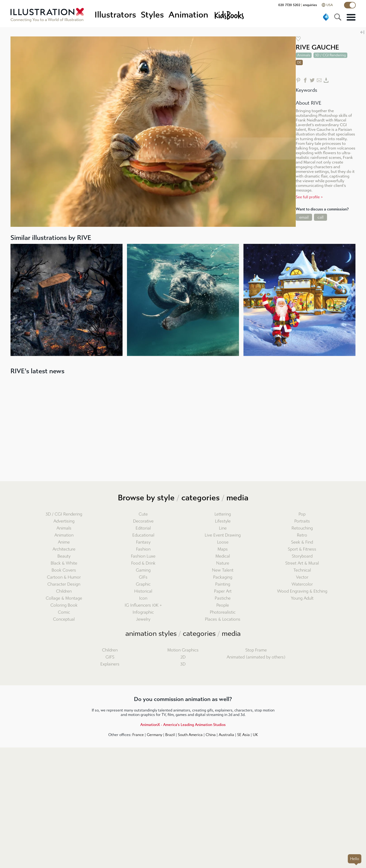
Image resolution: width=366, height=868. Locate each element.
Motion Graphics (183, 650)
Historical (143, 591)
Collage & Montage (64, 598)
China (211, 735)
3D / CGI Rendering (64, 514)
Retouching (302, 528)
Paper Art (223, 591)
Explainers (110, 664)
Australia (226, 735)
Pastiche (223, 598)
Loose (223, 542)
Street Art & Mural (302, 563)
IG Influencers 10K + (143, 605)
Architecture (64, 549)
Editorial (143, 528)
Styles (152, 15)
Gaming (143, 570)
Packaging (223, 577)
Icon (143, 598)
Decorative (143, 521)
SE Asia (243, 735)
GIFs (143, 577)
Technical (302, 570)
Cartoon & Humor (64, 577)
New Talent (223, 570)
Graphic (143, 584)
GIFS (110, 657)
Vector (302, 577)
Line (223, 528)
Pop (302, 514)
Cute (143, 514)
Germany (155, 735)
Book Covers (64, 570)
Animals (64, 528)
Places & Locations (223, 619)
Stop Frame (256, 650)
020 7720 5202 (289, 5)
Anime (64, 542)
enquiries (310, 5)
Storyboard (302, 556)
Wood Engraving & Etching (302, 591)
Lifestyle (223, 521)
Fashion (143, 549)
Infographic (143, 612)
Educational (143, 535)
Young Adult (302, 598)
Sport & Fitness (302, 549)
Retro (302, 535)
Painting (223, 584)
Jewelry (143, 619)
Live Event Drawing (223, 535)
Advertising (64, 521)
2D (183, 657)
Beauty (64, 556)
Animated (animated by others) (256, 657)
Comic (64, 612)
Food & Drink (143, 563)
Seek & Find (302, 542)
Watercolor (302, 584)
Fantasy (143, 542)
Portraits (302, 521)
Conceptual (64, 619)
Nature (223, 563)
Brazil (170, 735)
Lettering (223, 514)
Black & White (64, 563)
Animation (64, 535)
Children (64, 591)
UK (255, 735)
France (138, 735)
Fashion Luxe (143, 556)
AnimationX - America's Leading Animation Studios (183, 725)
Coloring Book (64, 605)
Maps (223, 549)
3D (183, 664)
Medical (223, 556)
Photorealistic (223, 612)
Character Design (64, 584)
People (223, 605)
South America (190, 735)
